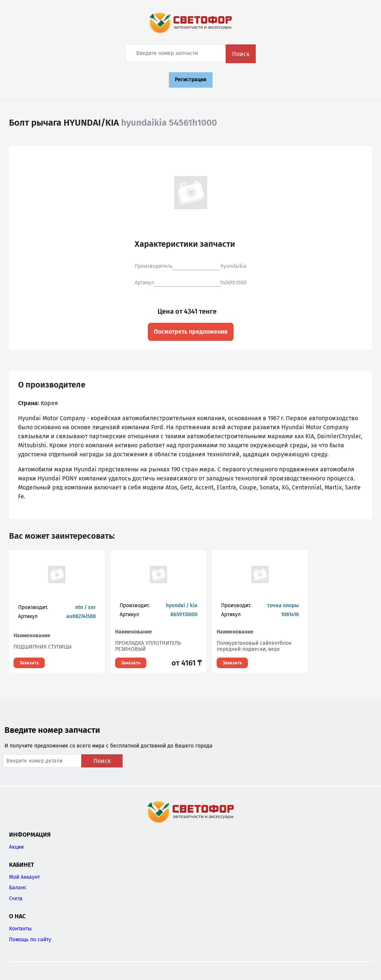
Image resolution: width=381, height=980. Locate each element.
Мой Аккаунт (24, 877)
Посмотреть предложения (191, 332)
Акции (16, 847)
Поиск (241, 54)
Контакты (20, 929)
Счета (16, 899)
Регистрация (191, 80)
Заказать (29, 663)
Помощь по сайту (30, 940)
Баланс (18, 888)
